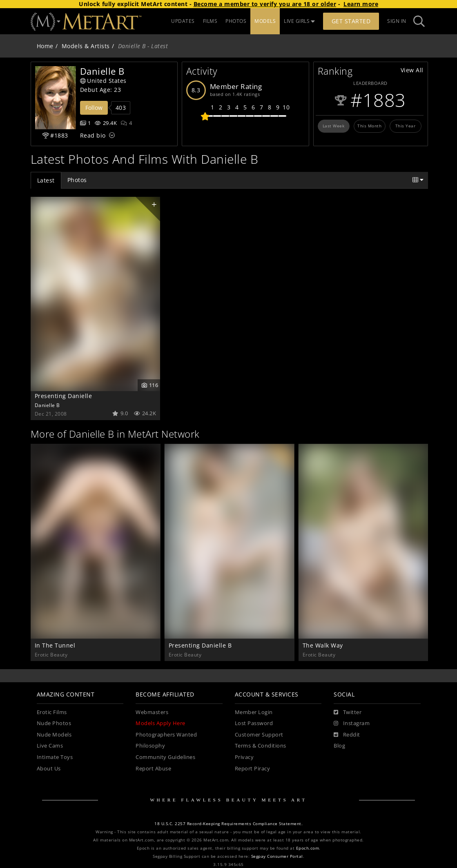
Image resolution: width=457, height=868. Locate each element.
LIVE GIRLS (299, 21)
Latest (46, 180)
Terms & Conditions (261, 746)
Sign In (397, 21)
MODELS (265, 21)
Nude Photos (54, 723)
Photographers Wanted (166, 735)
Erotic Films (52, 712)
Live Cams (50, 746)
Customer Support (259, 735)
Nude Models (54, 735)
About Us (49, 769)
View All (412, 70)
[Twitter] (348, 712)
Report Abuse (153, 769)
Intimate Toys (55, 757)
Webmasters (152, 712)
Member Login (254, 712)
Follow (94, 108)
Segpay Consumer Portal (277, 856)
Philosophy (150, 746)
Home (45, 46)
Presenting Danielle (64, 396)
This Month (369, 126)
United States (103, 81)
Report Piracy (253, 769)
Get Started (351, 21)
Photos (77, 180)
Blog (339, 746)
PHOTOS (236, 21)
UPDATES (183, 21)
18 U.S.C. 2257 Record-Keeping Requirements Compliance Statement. (228, 824)
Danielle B (47, 405)
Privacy (244, 757)
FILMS (210, 21)
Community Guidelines (165, 757)
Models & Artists (86, 46)
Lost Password (254, 723)
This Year (406, 126)
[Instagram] (352, 723)
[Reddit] (347, 735)
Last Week (334, 126)
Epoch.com (308, 848)
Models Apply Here (161, 723)
